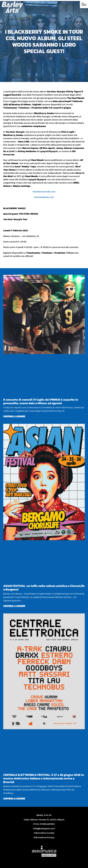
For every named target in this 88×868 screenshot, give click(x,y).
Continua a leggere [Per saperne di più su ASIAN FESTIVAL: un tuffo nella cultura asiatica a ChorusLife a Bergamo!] (14, 606)
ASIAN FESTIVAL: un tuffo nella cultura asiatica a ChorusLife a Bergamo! (44, 588)
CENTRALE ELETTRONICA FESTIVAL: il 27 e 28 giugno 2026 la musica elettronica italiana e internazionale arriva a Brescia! (44, 778)
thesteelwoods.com (44, 197)
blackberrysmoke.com (44, 192)
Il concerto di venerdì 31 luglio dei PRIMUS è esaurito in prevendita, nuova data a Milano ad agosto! (41, 401)
